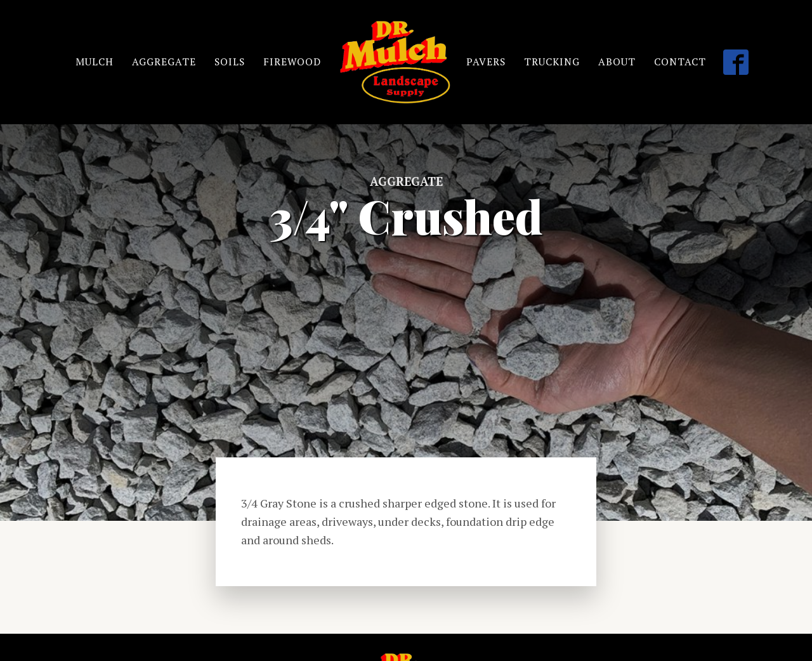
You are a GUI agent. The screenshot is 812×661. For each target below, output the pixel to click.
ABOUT (618, 62)
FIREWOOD (292, 62)
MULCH (93, 62)
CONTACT (681, 62)
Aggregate (406, 181)
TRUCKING (553, 62)
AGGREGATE (163, 62)
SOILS (229, 62)
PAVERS (486, 62)
